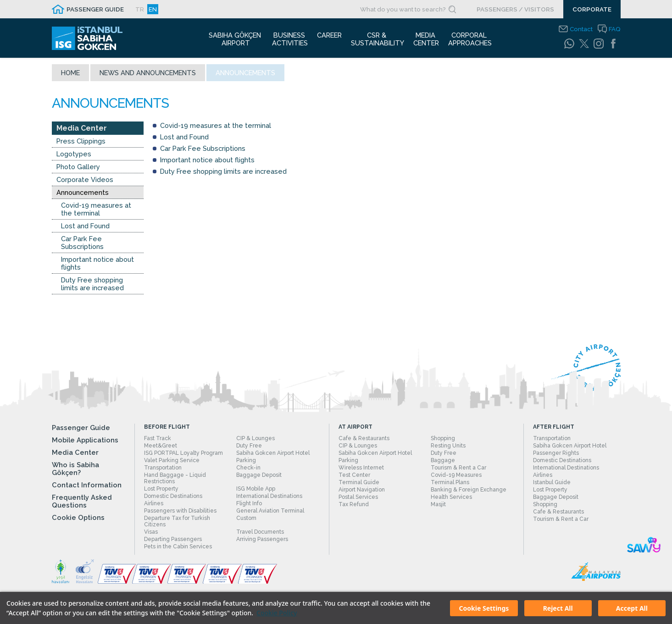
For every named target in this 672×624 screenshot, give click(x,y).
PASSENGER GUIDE (95, 9)
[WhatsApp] (569, 44)
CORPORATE (592, 9)
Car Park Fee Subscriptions (82, 245)
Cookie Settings (484, 608)
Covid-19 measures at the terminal (96, 212)
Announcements (83, 195)
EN (153, 9)
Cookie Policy (277, 613)
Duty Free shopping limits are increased (92, 287)
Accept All (632, 608)
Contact (581, 29)
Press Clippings (81, 144)
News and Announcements (148, 75)
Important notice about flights (97, 266)
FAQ (615, 29)
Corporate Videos (85, 182)
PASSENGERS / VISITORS (515, 9)
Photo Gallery (78, 169)
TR (140, 9)
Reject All (558, 608)
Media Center (82, 131)
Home (70, 75)
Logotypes (74, 157)
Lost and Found (85, 229)
